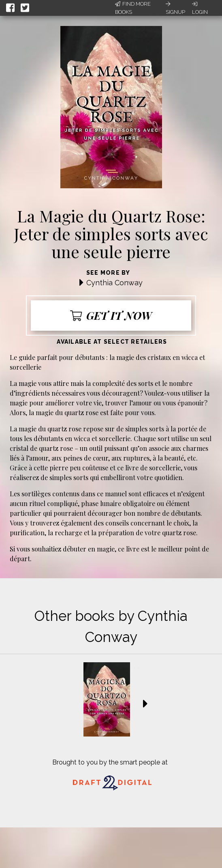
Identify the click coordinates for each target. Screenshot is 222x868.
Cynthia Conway (114, 283)
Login (200, 8)
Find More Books (133, 8)
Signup (175, 8)
